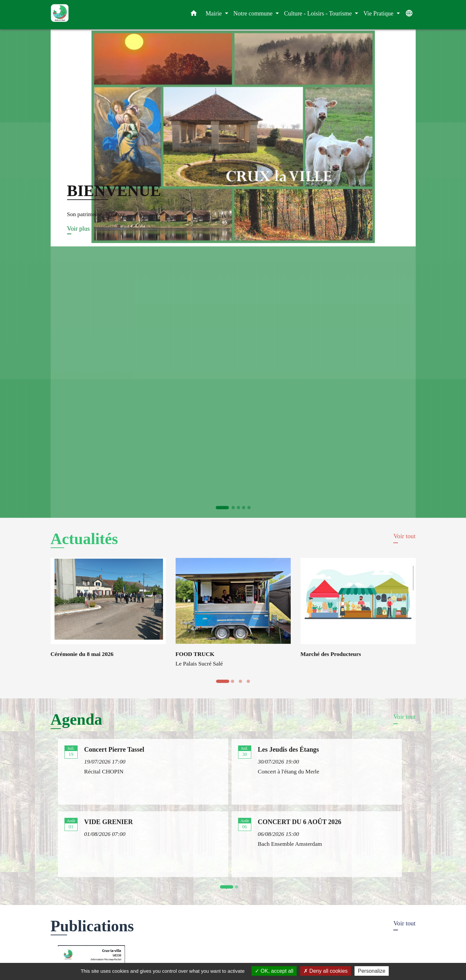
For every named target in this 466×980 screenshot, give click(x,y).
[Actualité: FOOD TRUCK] (233, 616)
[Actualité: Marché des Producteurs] (358, 612)
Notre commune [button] (254, 13)
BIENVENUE (114, 191)
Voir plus (78, 228)
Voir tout (404, 536)
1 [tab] (228, 889)
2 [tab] (238, 889)
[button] (194, 15)
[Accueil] (92, 15)
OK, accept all (274, 971)
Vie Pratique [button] (379, 13)
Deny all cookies (326, 971)
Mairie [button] (214, 13)
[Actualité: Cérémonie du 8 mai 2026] (108, 612)
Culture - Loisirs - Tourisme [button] (319, 13)
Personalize (372, 971)
